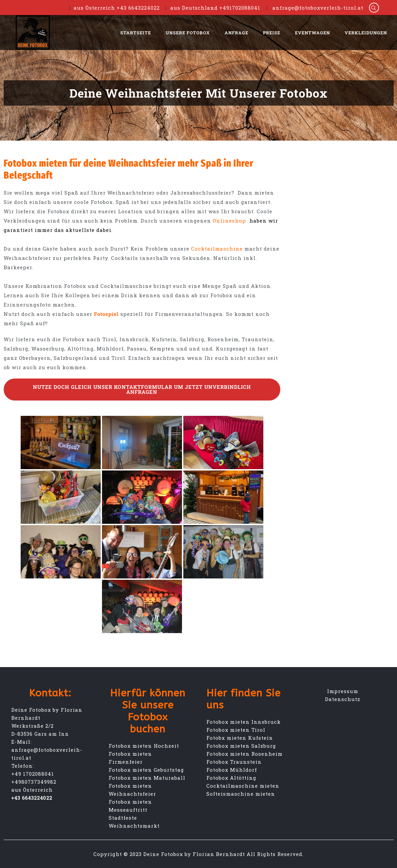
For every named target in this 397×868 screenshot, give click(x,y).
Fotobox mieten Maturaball (147, 778)
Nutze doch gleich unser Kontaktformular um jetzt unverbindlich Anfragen (142, 389)
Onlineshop (231, 221)
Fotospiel (106, 314)
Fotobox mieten (130, 786)
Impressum (343, 691)
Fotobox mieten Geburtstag (146, 770)
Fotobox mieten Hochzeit (144, 746)
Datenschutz (343, 699)
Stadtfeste (123, 818)
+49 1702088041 (33, 774)
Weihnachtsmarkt (134, 826)
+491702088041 (240, 8)
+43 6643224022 (138, 8)
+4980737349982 (34, 782)
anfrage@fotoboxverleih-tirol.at (318, 8)
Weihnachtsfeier (132, 794)
